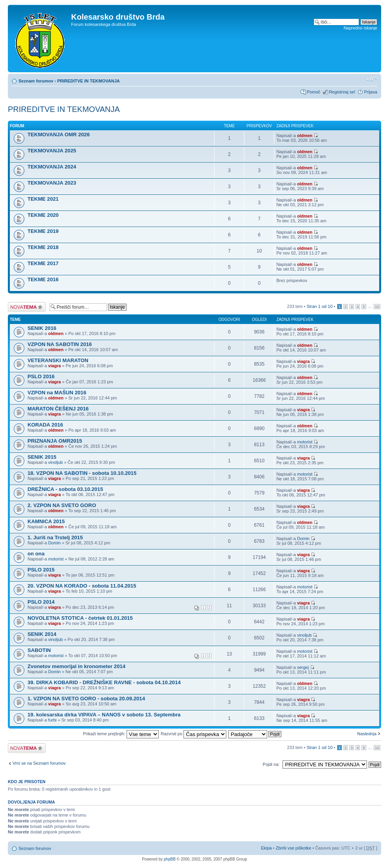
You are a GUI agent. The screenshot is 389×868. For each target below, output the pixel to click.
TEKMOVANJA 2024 (52, 167)
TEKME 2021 (43, 199)
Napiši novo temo (27, 307)
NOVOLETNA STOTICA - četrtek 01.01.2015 (80, 618)
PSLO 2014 (41, 602)
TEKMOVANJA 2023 (52, 183)
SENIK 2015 (42, 457)
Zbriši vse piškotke (294, 848)
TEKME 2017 (43, 263)
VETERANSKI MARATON (58, 360)
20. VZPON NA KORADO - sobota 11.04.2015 (82, 586)
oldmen (305, 136)
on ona (36, 554)
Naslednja (367, 734)
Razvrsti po (194, 734)
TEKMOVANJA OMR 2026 (59, 135)
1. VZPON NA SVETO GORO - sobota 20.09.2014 (86, 699)
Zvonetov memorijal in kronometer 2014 (76, 666)
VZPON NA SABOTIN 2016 (60, 344)
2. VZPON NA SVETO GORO (62, 505)
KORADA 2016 (45, 425)
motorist (305, 442)
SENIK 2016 (42, 328)
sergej (303, 667)
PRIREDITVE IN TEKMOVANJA (88, 81)
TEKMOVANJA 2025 (52, 151)
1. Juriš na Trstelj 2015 (55, 537)
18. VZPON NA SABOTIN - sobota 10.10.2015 (82, 473)
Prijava (371, 92)
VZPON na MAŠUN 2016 (57, 393)
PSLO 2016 (41, 376)
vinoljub (56, 462)
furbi (52, 720)
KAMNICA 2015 (46, 521)
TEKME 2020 (43, 215)
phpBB (170, 859)
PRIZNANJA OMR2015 (55, 441)
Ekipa (266, 848)
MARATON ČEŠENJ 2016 (58, 409)
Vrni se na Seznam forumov (39, 763)
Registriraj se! (342, 92)
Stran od (319, 306)
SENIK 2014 (42, 634)
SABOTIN (39, 650)
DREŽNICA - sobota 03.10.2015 (65, 489)
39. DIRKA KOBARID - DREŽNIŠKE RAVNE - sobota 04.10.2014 (104, 682)
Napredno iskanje (360, 28)
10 (377, 307)
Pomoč (314, 92)
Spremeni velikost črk (372, 79)
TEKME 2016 (43, 279)
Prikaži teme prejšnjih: (121, 734)
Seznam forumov (36, 81)
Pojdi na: (271, 764)
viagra (55, 366)
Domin (55, 543)
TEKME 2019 (43, 231)
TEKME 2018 (43, 247)
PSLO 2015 (41, 570)
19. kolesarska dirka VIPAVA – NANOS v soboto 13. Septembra (104, 715)
